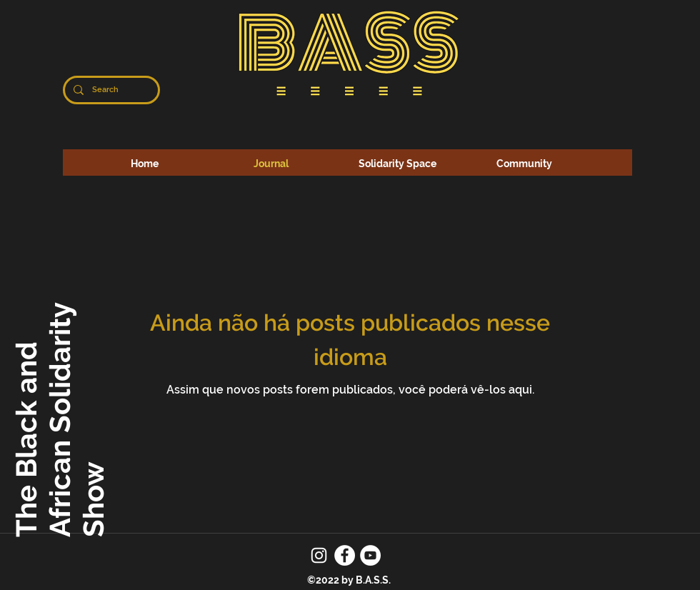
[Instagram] (319, 555)
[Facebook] (345, 555)
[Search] (110, 90)
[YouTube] (370, 555)
